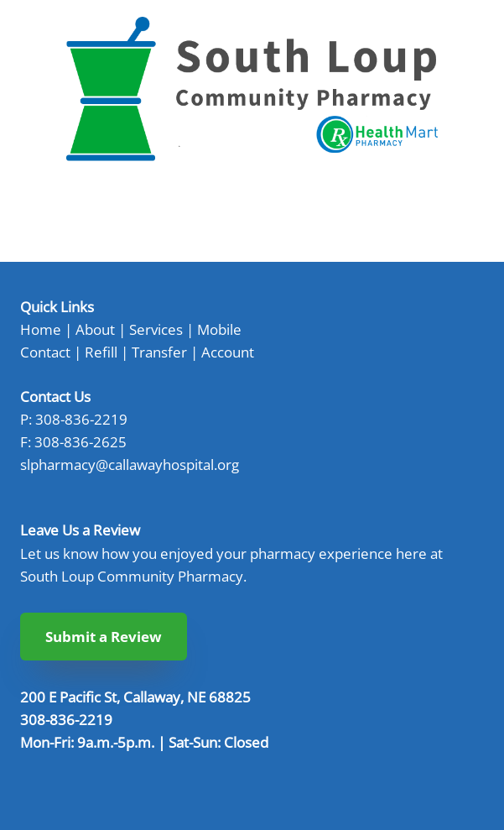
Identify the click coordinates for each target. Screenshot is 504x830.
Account (228, 352)
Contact (45, 352)
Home (41, 329)
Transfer (159, 352)
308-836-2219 (81, 419)
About (95, 329)
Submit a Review (104, 637)
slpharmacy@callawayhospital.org (130, 464)
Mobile (219, 329)
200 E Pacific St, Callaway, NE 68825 (135, 697)
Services (156, 329)
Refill (101, 352)
